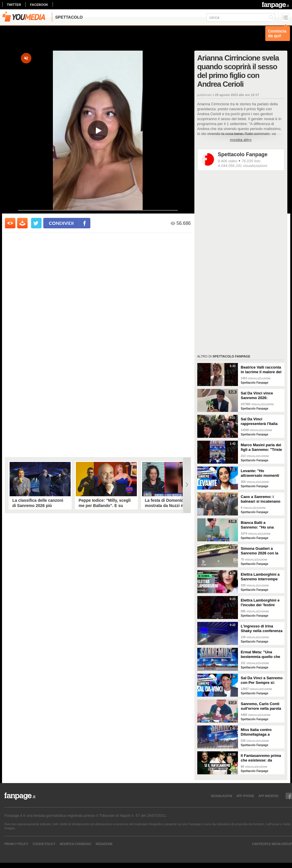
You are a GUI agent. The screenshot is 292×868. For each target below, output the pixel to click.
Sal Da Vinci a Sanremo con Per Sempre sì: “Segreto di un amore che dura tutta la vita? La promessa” (262, 680)
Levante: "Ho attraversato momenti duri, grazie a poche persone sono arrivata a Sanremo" (261, 473)
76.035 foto (251, 161)
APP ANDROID (268, 796)
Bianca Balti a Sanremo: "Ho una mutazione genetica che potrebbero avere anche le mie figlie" (260, 525)
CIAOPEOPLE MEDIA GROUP (272, 844)
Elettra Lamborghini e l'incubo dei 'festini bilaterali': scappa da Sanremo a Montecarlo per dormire (261, 603)
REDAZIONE (104, 844)
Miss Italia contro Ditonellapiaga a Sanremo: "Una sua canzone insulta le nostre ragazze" (258, 732)
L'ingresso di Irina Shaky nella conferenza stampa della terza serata (262, 629)
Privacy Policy (16, 844)
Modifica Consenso (76, 844)
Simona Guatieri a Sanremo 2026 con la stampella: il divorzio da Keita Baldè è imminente (260, 551)
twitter (14, 5)
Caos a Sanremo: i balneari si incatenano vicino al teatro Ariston (261, 499)
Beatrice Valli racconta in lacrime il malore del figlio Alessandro (261, 370)
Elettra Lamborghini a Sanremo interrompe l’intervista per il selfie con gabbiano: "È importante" (261, 577)
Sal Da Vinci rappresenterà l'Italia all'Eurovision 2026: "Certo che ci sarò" (259, 421)
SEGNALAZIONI (221, 796)
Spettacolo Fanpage (243, 154)
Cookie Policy (44, 844)
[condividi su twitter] (36, 223)
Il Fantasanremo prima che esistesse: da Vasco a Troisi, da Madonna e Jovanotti (261, 758)
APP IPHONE (245, 796)
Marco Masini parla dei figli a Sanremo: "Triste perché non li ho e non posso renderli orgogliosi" (261, 447)
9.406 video (228, 161)
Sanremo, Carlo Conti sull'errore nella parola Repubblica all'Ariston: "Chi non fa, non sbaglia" (261, 706)
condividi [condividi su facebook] (61, 223)
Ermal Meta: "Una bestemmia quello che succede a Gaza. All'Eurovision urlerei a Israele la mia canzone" (262, 654)
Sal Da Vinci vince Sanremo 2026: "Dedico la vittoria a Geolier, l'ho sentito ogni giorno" (259, 396)
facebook (39, 5)
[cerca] (241, 17)
